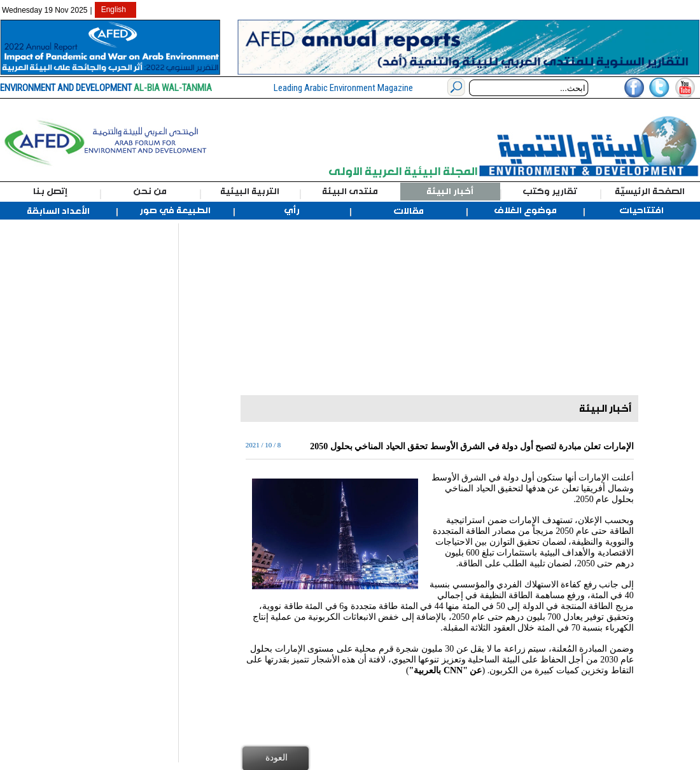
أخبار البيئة (450, 192)
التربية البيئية (250, 192)
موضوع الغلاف (525, 211)
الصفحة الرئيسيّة (650, 192)
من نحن (150, 192)
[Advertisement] (68, 414)
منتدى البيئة (350, 192)
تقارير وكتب (550, 192)
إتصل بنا (50, 192)
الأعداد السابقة (58, 211)
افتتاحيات (641, 211)
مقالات (409, 211)
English (114, 10)
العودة (276, 757)
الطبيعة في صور (175, 211)
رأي (292, 211)
